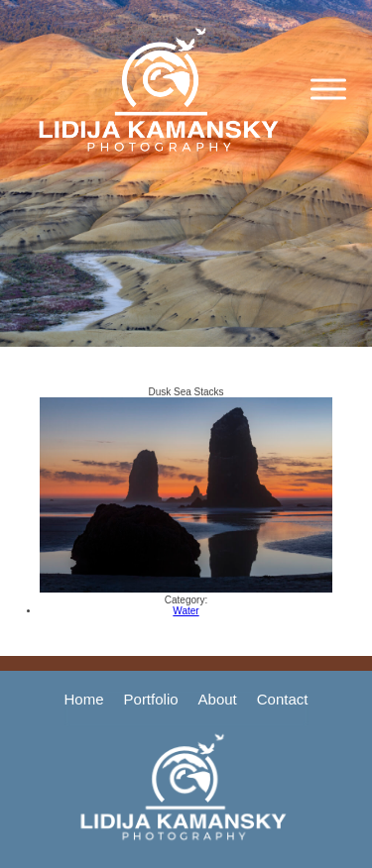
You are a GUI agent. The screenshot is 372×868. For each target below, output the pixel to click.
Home (84, 699)
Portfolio (151, 699)
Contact (283, 699)
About (218, 699)
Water (186, 611)
